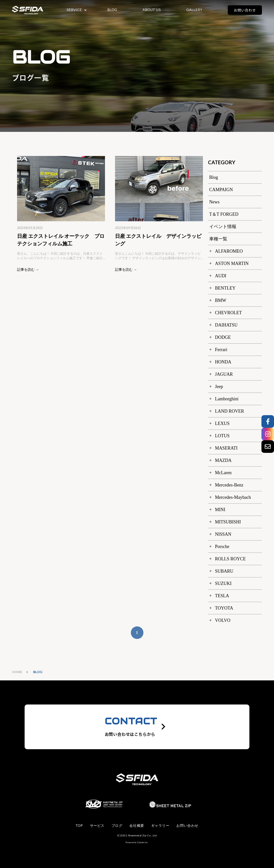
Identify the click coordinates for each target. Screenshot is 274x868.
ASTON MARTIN (232, 263)
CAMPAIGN (221, 190)
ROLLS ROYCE (230, 559)
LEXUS (222, 423)
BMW (221, 300)
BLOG (112, 10)
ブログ (117, 826)
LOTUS (222, 436)
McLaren (223, 473)
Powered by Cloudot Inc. (137, 842)
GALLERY (194, 10)
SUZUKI (223, 583)
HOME (17, 672)
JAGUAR (224, 374)
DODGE (223, 337)
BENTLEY (225, 288)
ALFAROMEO (229, 251)
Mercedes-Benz (229, 485)
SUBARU (224, 571)
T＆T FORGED (224, 214)
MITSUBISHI (228, 522)
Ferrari (221, 350)
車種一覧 (218, 239)
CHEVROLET (228, 313)
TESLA (222, 596)
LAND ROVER (230, 411)
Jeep (219, 387)
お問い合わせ (245, 10)
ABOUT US (152, 10)
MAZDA (223, 460)
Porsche (222, 547)
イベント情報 (223, 227)
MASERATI (226, 448)
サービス (97, 826)
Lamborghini (227, 399)
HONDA (223, 362)
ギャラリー (160, 826)
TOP (79, 826)
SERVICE (74, 10)
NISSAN (223, 534)
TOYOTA (224, 608)
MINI (220, 510)
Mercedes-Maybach (233, 497)
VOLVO (223, 620)
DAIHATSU (226, 325)
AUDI (221, 276)
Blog (214, 177)
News (214, 202)
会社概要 (137, 826)
